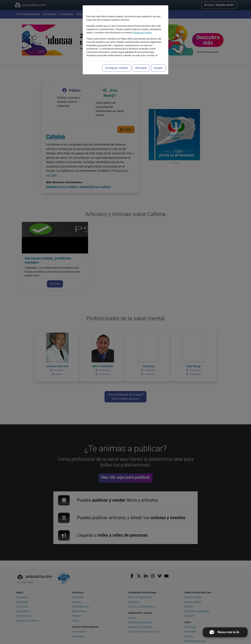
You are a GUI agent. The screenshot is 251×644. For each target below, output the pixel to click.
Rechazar (141, 68)
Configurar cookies (117, 68)
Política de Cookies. (143, 33)
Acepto (158, 68)
